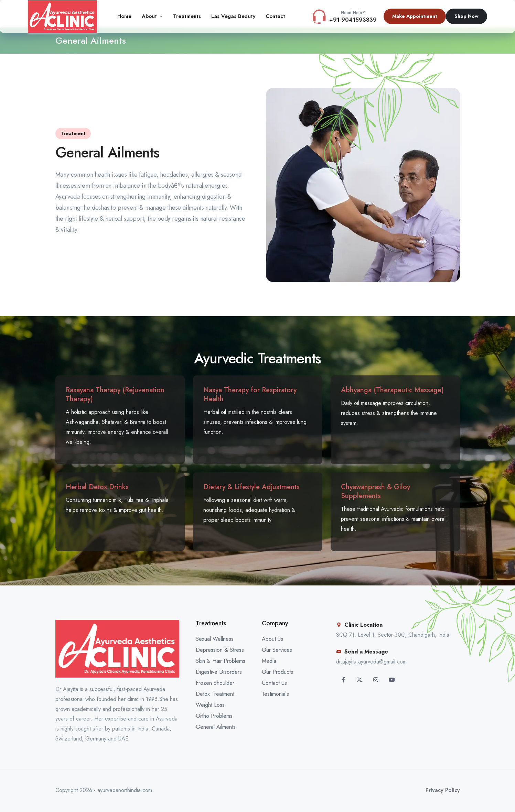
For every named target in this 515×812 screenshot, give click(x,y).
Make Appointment (415, 16)
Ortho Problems (214, 716)
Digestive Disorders (219, 672)
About (149, 16)
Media (269, 661)
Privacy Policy (443, 790)
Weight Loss (210, 705)
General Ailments (216, 727)
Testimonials (275, 694)
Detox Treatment (215, 694)
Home (124, 16)
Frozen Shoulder (215, 683)
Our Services (277, 650)
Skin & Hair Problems (221, 661)
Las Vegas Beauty (233, 16)
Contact (275, 16)
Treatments (187, 16)
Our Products (277, 672)
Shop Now (466, 16)
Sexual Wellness (215, 639)
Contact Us (274, 683)
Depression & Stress (220, 650)
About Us (272, 639)
